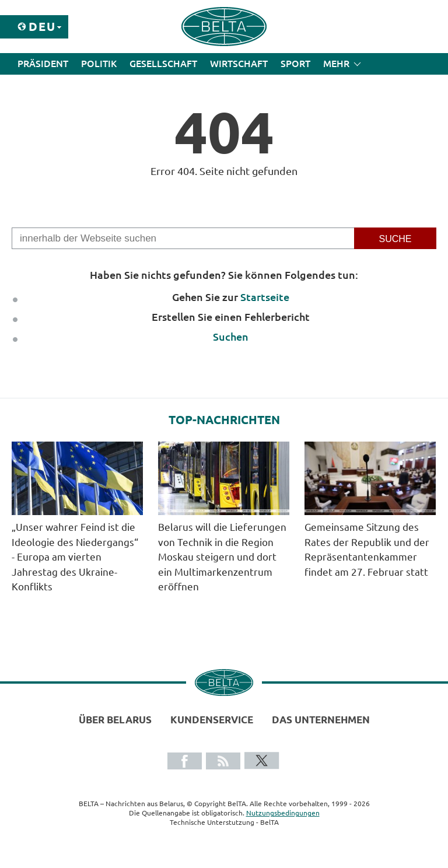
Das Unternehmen (321, 720)
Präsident (43, 64)
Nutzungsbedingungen (283, 813)
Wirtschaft (239, 64)
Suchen (231, 337)
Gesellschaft (163, 64)
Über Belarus (115, 720)
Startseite (265, 297)
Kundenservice (212, 720)
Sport (295, 64)
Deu (42, 27)
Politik (99, 64)
